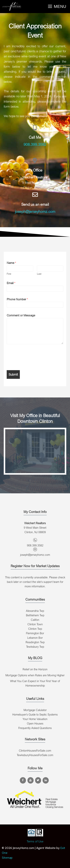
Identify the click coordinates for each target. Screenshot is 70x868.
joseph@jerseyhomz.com (35, 211)
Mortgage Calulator (35, 710)
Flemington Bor (35, 633)
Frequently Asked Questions (35, 728)
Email (11, 283)
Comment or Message (21, 315)
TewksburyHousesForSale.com (35, 755)
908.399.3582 (35, 144)
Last (39, 274)
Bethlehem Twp (35, 615)
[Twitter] (38, 780)
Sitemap (7, 858)
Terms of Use (35, 841)
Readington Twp (35, 642)
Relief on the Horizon (35, 669)
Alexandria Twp (35, 611)
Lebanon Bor (35, 638)
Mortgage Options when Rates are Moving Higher (35, 675)
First (9, 274)
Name (11, 263)
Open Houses (35, 723)
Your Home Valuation (35, 719)
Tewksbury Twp (35, 647)
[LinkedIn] (46, 780)
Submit (13, 374)
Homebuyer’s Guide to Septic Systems (35, 714)
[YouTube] (31, 780)
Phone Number (17, 299)
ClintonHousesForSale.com (35, 750)
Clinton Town (35, 624)
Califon (35, 620)
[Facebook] (23, 780)
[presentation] (35, 364)
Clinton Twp (35, 629)
